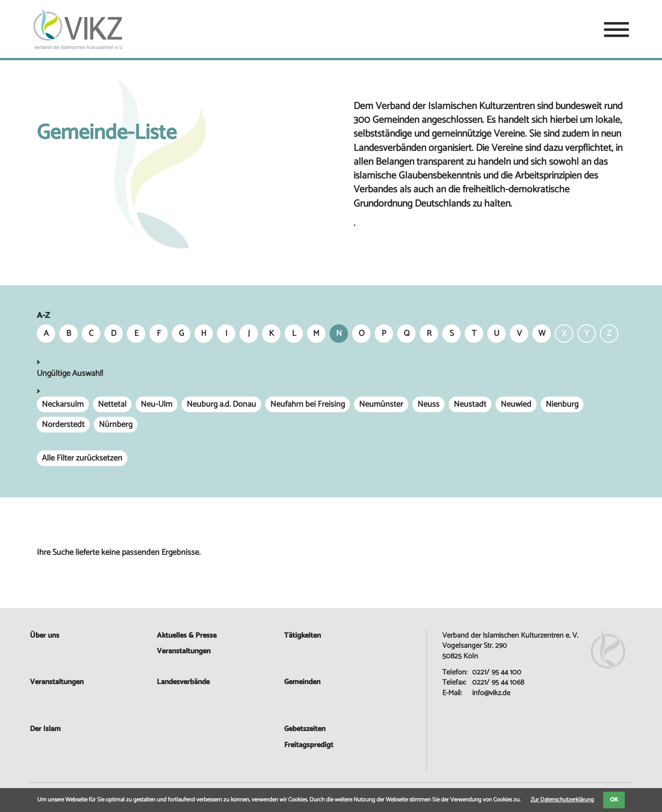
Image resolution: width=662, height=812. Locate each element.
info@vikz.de (491, 693)
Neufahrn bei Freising (308, 404)
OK (614, 800)
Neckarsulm (63, 404)
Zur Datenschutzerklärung (562, 800)
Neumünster (381, 404)
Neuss (428, 404)
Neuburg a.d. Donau (221, 404)
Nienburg (562, 404)
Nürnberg (116, 425)
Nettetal (112, 404)
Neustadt (470, 404)
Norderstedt (63, 425)
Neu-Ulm (157, 404)
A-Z (43, 316)
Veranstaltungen (57, 682)
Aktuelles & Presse (187, 636)
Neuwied (516, 404)
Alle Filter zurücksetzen (82, 458)
